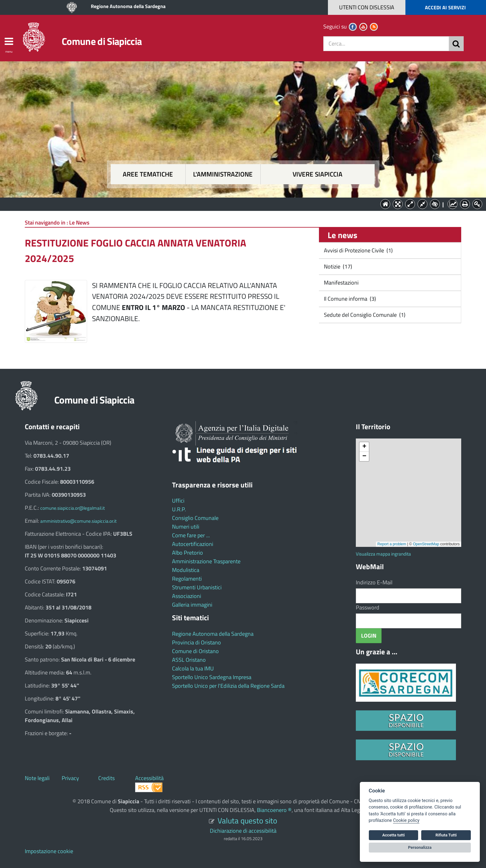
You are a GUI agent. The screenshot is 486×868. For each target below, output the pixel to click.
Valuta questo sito (247, 820)
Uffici (178, 501)
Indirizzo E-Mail (374, 582)
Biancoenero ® (274, 810)
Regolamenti (187, 579)
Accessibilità (149, 778)
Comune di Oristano (195, 651)
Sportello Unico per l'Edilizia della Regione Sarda (228, 686)
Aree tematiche (148, 174)
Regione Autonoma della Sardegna (128, 6)
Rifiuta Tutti (446, 835)
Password (368, 607)
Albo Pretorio (188, 553)
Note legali (37, 778)
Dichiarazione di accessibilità (243, 831)
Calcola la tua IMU (193, 668)
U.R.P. (179, 509)
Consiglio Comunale (195, 518)
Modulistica (186, 570)
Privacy (70, 778)
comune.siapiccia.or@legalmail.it (73, 508)
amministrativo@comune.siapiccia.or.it (78, 521)
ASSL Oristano (189, 660)
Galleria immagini (192, 605)
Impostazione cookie (49, 851)
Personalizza (420, 847)
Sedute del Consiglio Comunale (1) (364, 315)
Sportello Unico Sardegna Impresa (212, 677)
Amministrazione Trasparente (206, 561)
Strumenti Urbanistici (197, 587)
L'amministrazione (223, 174)
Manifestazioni (341, 283)
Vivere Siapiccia (318, 174)
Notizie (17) (337, 266)
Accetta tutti (393, 835)
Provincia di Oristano (197, 642)
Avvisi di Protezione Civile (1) (358, 250)
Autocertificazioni (193, 544)
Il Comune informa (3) (349, 299)
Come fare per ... (191, 535)
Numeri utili (186, 527)
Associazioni (187, 596)
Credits (106, 778)
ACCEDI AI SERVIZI (445, 7)
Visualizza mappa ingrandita (383, 554)
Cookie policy (406, 820)
